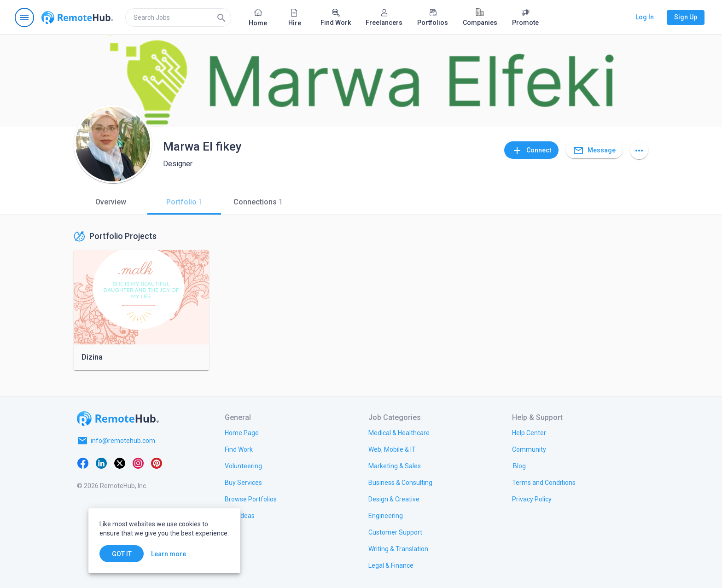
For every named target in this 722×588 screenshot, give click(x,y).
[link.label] (529, 432)
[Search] (221, 17)
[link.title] (242, 432)
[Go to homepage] (77, 17)
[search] (178, 17)
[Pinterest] (157, 463)
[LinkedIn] (101, 463)
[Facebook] (83, 463)
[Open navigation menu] (24, 17)
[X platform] (120, 463)
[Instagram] (138, 463)
